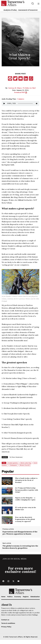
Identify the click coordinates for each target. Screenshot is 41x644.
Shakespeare (14, 465)
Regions (26, 597)
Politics (10, 597)
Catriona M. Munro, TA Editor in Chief (22, 88)
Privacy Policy (6, 627)
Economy (18, 597)
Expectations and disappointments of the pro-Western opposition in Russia (20, 533)
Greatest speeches (13, 463)
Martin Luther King (26, 463)
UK (21, 50)
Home (3, 597)
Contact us (5, 620)
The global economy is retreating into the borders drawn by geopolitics (20, 547)
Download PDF (21, 92)
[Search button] (33, 3)
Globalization (35, 597)
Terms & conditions (8, 623)
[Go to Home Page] (13, 3)
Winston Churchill (25, 465)
